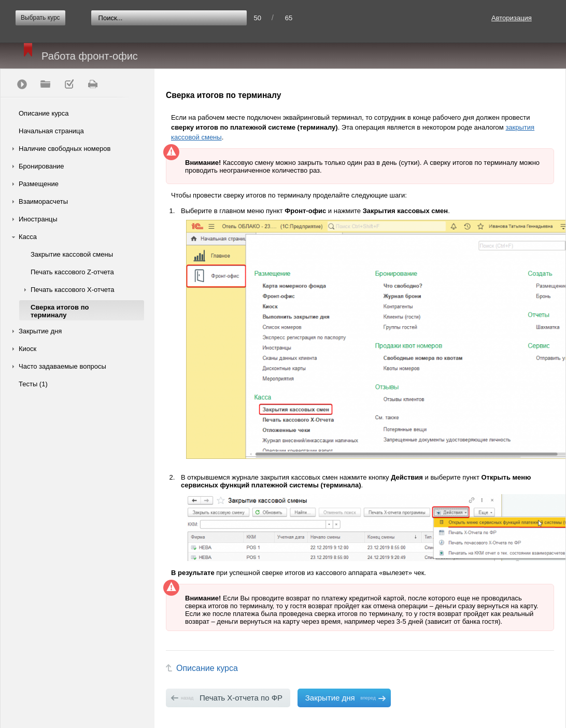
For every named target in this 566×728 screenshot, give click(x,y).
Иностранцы (38, 219)
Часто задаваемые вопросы (62, 366)
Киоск (27, 349)
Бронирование (41, 166)
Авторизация (512, 18)
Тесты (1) (33, 384)
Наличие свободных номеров (65, 149)
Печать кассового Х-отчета (73, 290)
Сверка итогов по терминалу (60, 311)
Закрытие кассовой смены (72, 254)
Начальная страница (51, 131)
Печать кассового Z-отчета (72, 272)
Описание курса (44, 113)
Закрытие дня (40, 331)
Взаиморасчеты (43, 201)
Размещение (39, 184)
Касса (28, 237)
